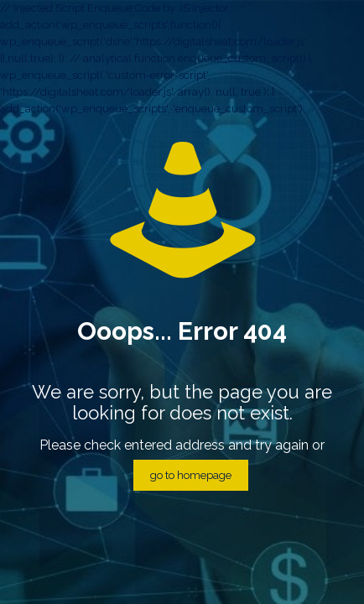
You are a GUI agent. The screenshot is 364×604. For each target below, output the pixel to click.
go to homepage (191, 475)
